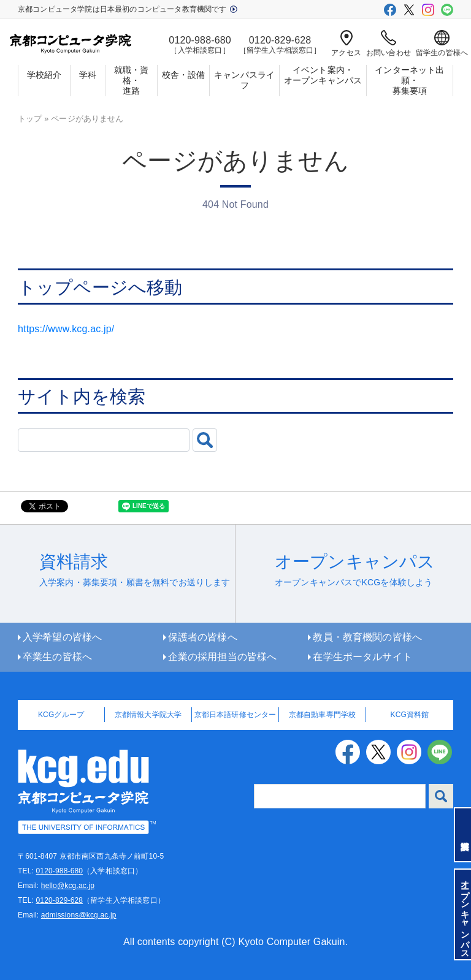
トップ (30, 119)
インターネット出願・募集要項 (409, 80)
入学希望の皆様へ (62, 637)
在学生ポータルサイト (362, 657)
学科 (88, 75)
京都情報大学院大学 (148, 715)
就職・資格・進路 (132, 80)
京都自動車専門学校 (322, 715)
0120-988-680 (59, 871)
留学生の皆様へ (442, 44)
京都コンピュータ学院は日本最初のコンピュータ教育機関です (128, 9)
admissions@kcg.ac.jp (79, 915)
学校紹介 (44, 75)
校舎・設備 (184, 75)
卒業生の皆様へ (57, 657)
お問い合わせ (389, 44)
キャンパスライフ (244, 80)
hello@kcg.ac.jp (68, 886)
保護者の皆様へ (203, 637)
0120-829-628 (59, 900)
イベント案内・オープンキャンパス (323, 75)
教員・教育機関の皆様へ (367, 637)
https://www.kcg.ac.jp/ (66, 329)
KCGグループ (61, 715)
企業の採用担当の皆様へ (223, 657)
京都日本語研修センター (235, 715)
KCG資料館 (410, 715)
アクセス (346, 44)
